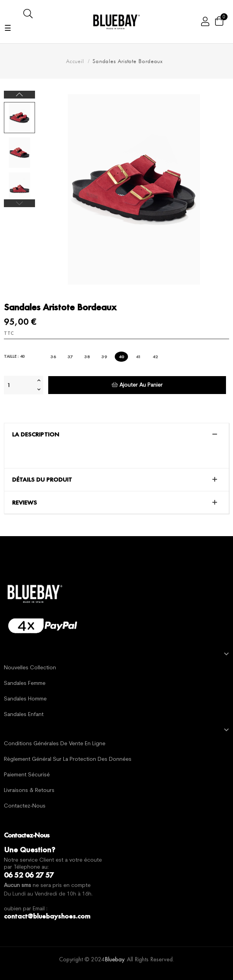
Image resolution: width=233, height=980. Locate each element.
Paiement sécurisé (27, 775)
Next (19, 95)
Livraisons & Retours (29, 791)
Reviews (25, 503)
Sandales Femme (25, 684)
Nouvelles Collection (30, 668)
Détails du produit (42, 480)
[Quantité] (19, 385)
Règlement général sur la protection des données (68, 759)
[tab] (116, 435)
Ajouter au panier (137, 385)
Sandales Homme (25, 699)
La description (36, 435)
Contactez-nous (25, 806)
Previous (19, 203)
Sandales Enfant (24, 715)
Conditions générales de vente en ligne (55, 744)
